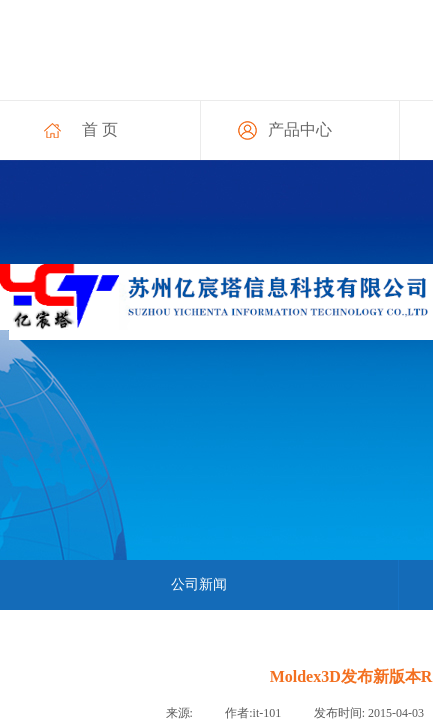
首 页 (100, 129)
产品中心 (300, 129)
